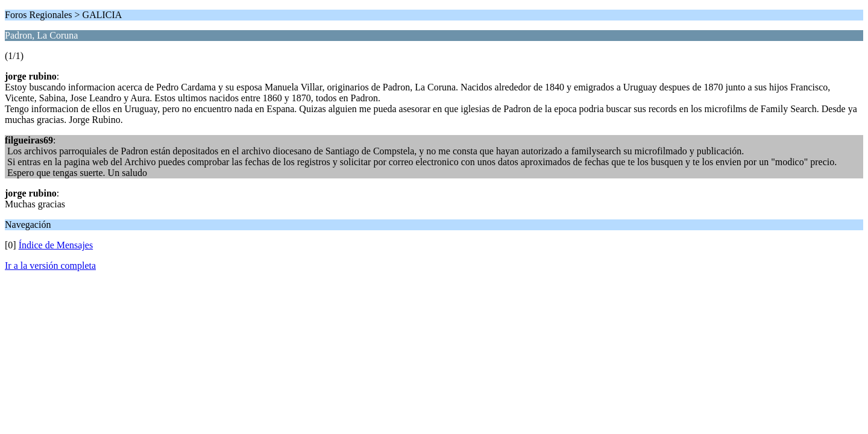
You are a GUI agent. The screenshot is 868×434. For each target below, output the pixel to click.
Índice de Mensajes (56, 245)
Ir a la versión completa (50, 266)
